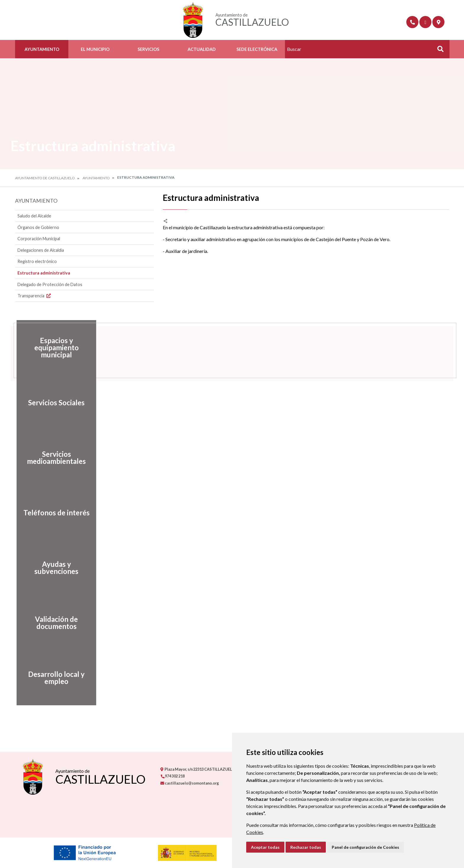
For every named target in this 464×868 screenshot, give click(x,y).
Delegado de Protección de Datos (50, 284)
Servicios (148, 49)
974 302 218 (173, 776)
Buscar (438, 51)
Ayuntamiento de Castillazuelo (45, 178)
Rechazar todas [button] (306, 847)
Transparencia (35, 296)
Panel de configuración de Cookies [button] (365, 847)
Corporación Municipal (39, 239)
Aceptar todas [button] (265, 847)
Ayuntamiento (42, 49)
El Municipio (95, 49)
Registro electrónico (37, 261)
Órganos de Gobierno (38, 227)
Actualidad (202, 49)
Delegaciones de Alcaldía (41, 250)
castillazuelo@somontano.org (190, 783)
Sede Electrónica (257, 49)
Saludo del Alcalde (34, 216)
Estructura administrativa (44, 273)
